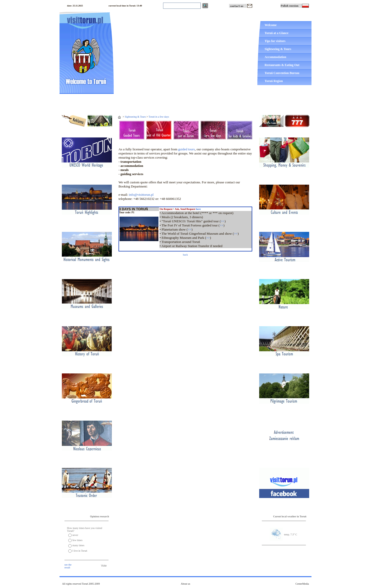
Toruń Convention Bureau (282, 73)
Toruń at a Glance (277, 33)
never (75, 535)
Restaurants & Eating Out (282, 65)
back (185, 255)
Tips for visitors (275, 41)
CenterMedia (302, 584)
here (198, 209)
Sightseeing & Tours (278, 49)
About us (185, 584)
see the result (68, 566)
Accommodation (275, 57)
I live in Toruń (80, 551)
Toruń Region (274, 81)
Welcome (271, 25)
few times (77, 540)
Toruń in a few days (159, 117)
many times (78, 545)
